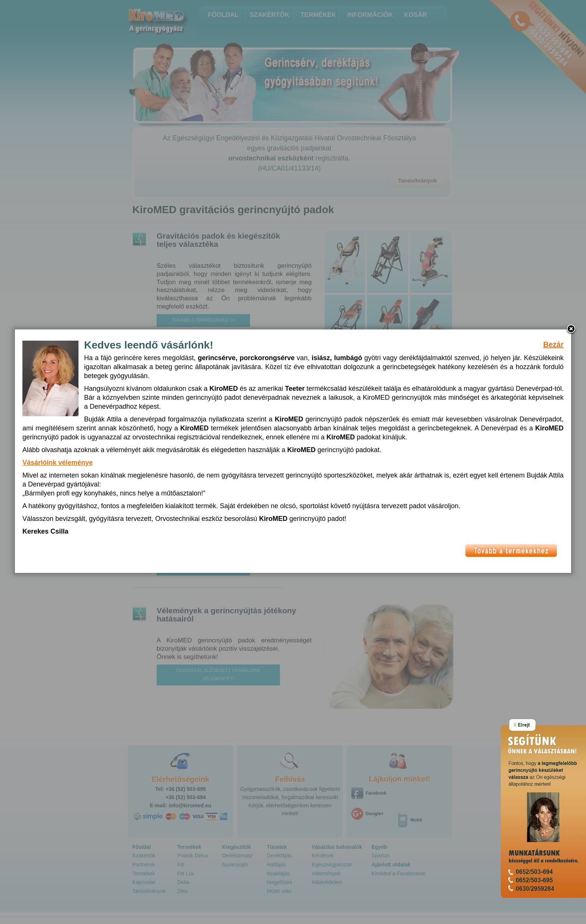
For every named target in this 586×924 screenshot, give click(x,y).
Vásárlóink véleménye (58, 473)
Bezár (553, 355)
